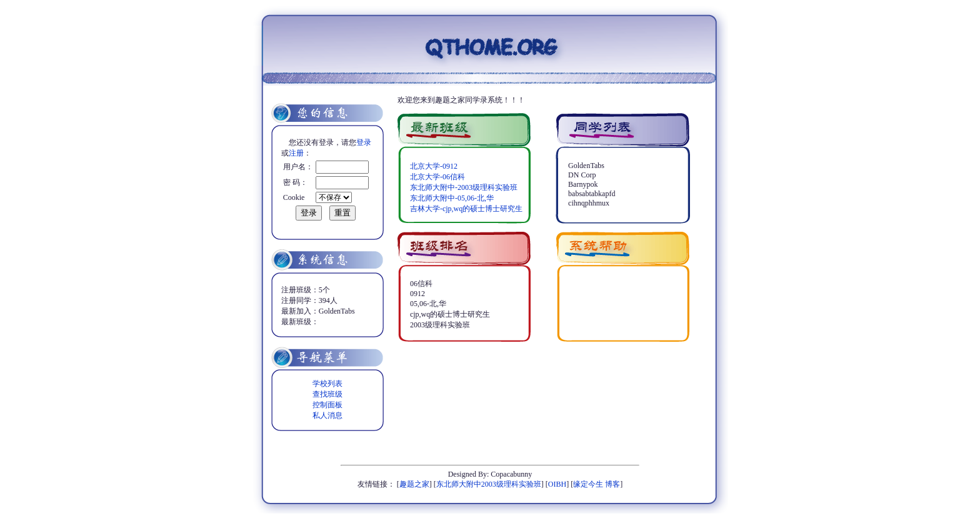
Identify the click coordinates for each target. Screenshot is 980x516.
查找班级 (327, 394)
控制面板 (327, 405)
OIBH (557, 484)
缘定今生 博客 (597, 484)
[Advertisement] (544, 370)
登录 (364, 142)
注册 (296, 153)
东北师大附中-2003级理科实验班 (464, 187)
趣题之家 (414, 484)
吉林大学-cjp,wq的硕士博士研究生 (466, 209)
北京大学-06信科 (437, 177)
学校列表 (327, 384)
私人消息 (327, 415)
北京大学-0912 (434, 166)
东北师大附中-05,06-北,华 (452, 198)
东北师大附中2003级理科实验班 (489, 484)
